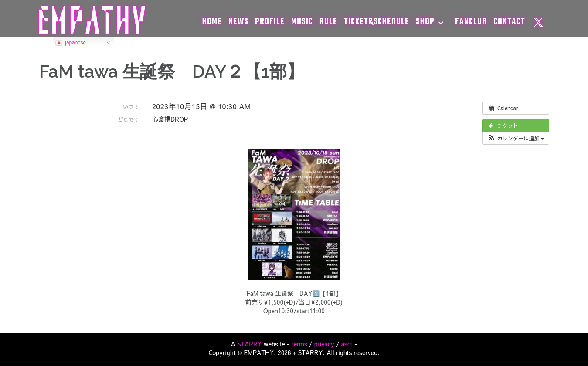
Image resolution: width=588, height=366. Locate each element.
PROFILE (270, 22)
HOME (212, 22)
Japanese (70, 43)
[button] (515, 138)
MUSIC (302, 22)
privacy (324, 344)
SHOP (425, 22)
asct (347, 344)
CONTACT (509, 22)
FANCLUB (471, 22)
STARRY (250, 344)
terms (299, 344)
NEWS (238, 22)
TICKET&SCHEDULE (377, 22)
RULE (328, 22)
